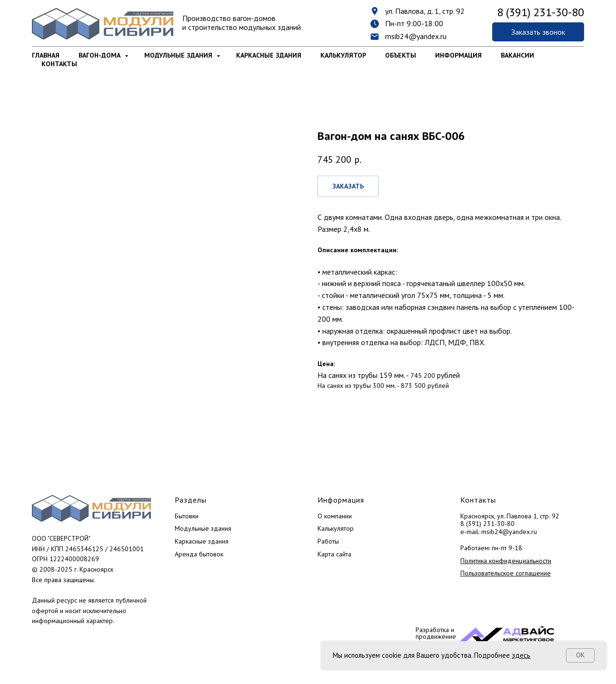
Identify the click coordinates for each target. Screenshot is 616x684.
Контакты (59, 64)
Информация (458, 55)
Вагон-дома (100, 55)
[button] (538, 32)
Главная (46, 55)
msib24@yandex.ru (416, 36)
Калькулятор (343, 55)
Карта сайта (334, 554)
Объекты (401, 55)
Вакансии (517, 55)
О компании (335, 516)
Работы (328, 541)
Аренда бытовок (199, 554)
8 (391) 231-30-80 (487, 524)
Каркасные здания (269, 55)
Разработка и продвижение (436, 633)
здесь (521, 655)
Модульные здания (179, 55)
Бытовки (187, 516)
